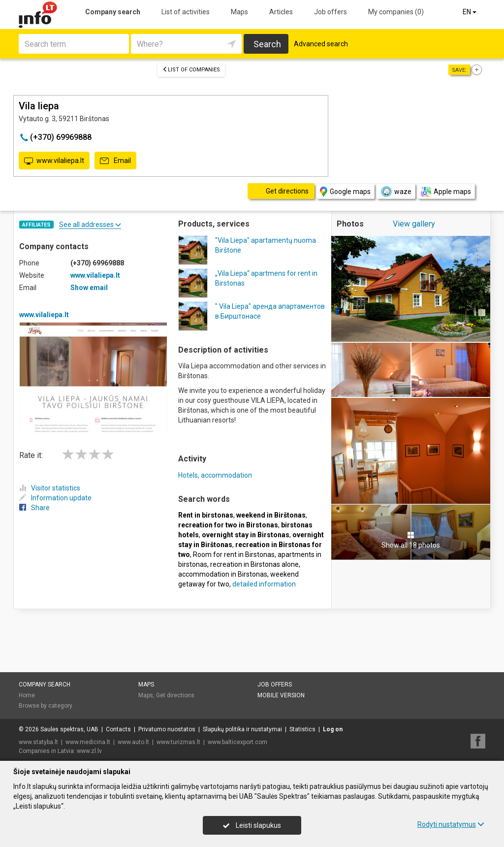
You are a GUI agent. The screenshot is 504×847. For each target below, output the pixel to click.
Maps (239, 12)
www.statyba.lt (38, 742)
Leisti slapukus (252, 825)
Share (34, 508)
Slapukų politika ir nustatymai (242, 729)
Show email (89, 288)
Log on (333, 729)
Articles (281, 12)
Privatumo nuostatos (167, 729)
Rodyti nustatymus (451, 824)
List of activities (186, 12)
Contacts (118, 729)
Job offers (331, 12)
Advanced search (321, 44)
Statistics (302, 729)
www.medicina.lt (88, 742)
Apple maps (446, 192)
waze (396, 192)
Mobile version (281, 695)
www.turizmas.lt (178, 742)
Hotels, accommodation (215, 475)
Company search (113, 12)
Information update (55, 498)
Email (115, 161)
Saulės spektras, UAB (69, 729)
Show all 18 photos (411, 540)
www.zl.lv (89, 751)
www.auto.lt (133, 742)
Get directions (175, 695)
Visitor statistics (50, 488)
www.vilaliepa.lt (54, 161)
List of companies (191, 70)
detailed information (264, 584)
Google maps (345, 192)
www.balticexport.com (237, 742)
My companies (396, 12)
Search (267, 44)
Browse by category (46, 706)
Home (27, 695)
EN (470, 12)
